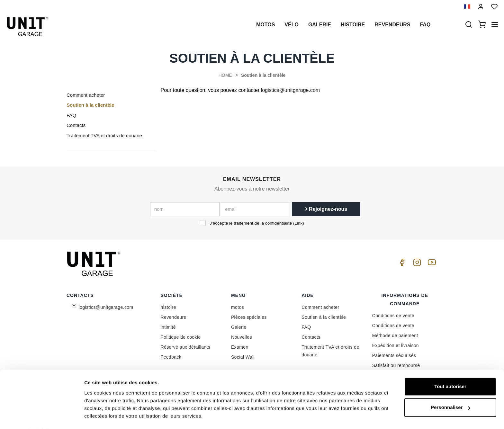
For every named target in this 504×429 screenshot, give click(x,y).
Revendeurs (392, 25)
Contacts (76, 125)
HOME (225, 75)
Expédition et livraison (396, 345)
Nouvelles (242, 337)
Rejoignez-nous (326, 209)
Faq (425, 25)
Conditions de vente (393, 316)
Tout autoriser (450, 369)
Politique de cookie (181, 337)
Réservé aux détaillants (186, 347)
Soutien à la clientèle (263, 75)
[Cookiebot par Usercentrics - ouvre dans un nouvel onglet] (42, 416)
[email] (256, 209)
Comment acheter (86, 95)
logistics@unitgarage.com (290, 90)
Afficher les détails (106, 416)
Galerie (320, 25)
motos (265, 25)
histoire (353, 25)
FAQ (71, 115)
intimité (168, 327)
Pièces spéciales (249, 317)
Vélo (292, 25)
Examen (240, 347)
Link (298, 223)
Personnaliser (450, 390)
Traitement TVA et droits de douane (104, 135)
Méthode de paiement (395, 335)
